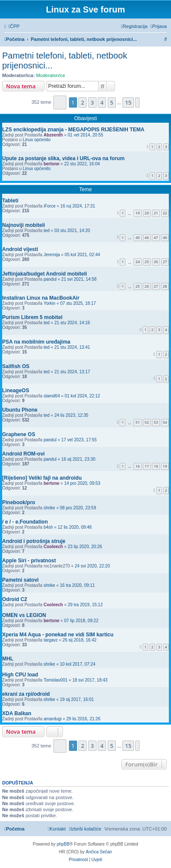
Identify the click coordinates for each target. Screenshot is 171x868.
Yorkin (49, 303)
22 (165, 213)
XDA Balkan (17, 713)
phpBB (63, 844)
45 (137, 237)
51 (137, 422)
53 (156, 422)
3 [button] (92, 102)
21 (156, 213)
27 (165, 262)
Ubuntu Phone (20, 410)
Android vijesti (20, 249)
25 (147, 262)
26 (156, 262)
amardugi (53, 719)
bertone (51, 164)
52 (147, 422)
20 (147, 213)
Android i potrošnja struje (34, 541)
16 (137, 466)
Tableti (10, 201)
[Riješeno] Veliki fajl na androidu (42, 478)
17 (147, 466)
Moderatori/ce (51, 75)
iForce (50, 206)
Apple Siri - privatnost (29, 561)
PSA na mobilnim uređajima (36, 342)
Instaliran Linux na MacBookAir (41, 298)
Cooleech (53, 547)
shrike (49, 508)
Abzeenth (53, 135)
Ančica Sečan (99, 852)
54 (165, 422)
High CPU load (20, 675)
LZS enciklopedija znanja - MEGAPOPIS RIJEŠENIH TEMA (73, 130)
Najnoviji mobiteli (23, 225)
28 (165, 286)
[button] (60, 102)
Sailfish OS (16, 366)
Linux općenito (37, 140)
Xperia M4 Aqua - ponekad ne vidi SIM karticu (58, 635)
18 (156, 466)
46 (147, 237)
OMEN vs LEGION (24, 615)
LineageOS (16, 391)
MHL (8, 659)
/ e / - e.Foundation (25, 522)
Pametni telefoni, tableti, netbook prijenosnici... (65, 60)
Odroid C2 (15, 599)
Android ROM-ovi (23, 454)
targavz (51, 640)
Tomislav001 (56, 680)
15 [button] (128, 102)
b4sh (48, 527)
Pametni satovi (20, 580)
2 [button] (82, 102)
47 (156, 237)
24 (137, 262)
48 (165, 237)
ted (47, 231)
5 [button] (112, 102)
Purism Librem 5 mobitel (32, 317)
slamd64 (52, 396)
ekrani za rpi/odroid (26, 694)
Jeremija (52, 255)
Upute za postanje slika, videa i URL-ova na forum (63, 158)
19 (137, 213)
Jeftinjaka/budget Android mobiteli (45, 274)
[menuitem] (14, 26)
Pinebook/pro (19, 502)
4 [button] (102, 102)
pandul (50, 279)
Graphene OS (19, 434)
